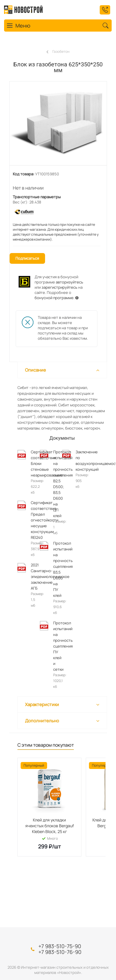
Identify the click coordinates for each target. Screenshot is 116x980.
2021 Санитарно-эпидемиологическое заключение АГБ (32, 577)
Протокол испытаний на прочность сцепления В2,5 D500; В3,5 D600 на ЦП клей (55, 484)
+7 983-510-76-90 (60, 952)
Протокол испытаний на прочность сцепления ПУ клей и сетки (55, 646)
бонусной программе (54, 298)
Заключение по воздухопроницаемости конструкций (77, 461)
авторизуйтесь (69, 282)
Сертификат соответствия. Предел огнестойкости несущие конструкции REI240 (32, 520)
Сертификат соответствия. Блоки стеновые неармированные (32, 463)
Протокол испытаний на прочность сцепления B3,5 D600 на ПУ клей (55, 569)
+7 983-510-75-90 (60, 946)
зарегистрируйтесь (59, 287)
